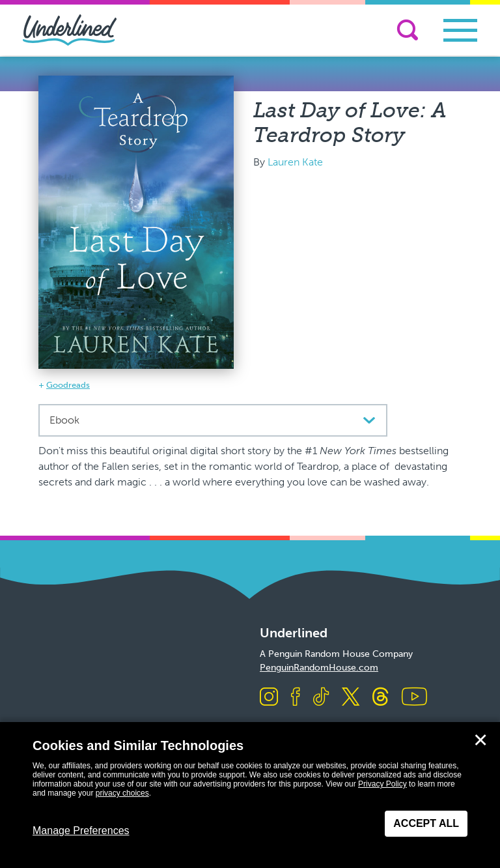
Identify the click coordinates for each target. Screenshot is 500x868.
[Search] (408, 30)
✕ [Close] (480, 740)
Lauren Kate (295, 162)
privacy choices (122, 793)
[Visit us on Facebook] (296, 698)
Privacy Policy (382, 784)
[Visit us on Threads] (381, 698)
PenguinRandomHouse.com (319, 668)
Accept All (426, 823)
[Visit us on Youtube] (414, 698)
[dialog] (250, 795)
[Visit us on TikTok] (321, 698)
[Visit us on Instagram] (269, 698)
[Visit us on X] (351, 698)
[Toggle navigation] (460, 30)
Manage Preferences (81, 831)
